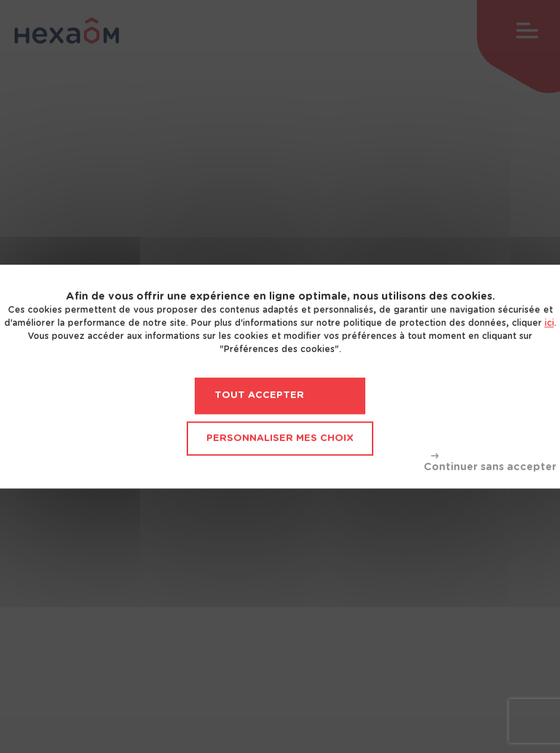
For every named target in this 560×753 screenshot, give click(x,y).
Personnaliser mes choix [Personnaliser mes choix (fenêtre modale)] (280, 438)
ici (549, 323)
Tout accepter (259, 395)
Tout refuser (490, 463)
